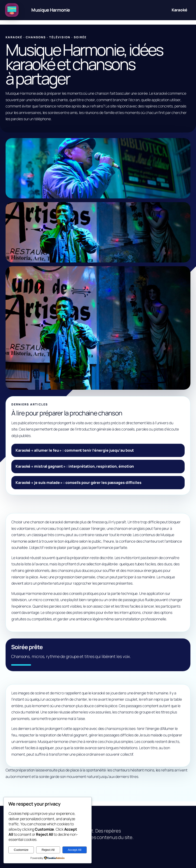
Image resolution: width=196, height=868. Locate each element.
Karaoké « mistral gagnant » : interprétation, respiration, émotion (75, 466)
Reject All (48, 850)
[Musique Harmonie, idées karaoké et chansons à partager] (42, 10)
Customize (21, 850)
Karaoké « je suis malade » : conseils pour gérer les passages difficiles (79, 483)
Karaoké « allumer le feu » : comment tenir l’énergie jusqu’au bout (75, 450)
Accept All (75, 850)
